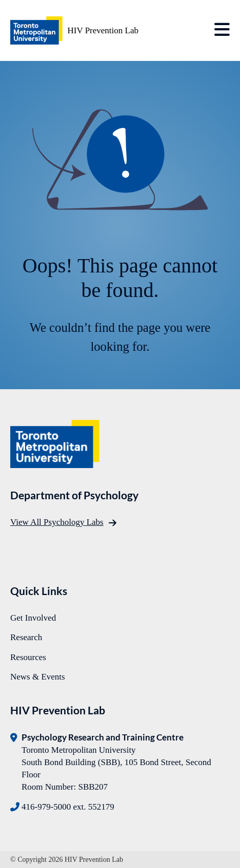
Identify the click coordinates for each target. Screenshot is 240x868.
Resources (28, 657)
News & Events (38, 677)
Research (26, 637)
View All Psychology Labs (57, 522)
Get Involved (33, 618)
